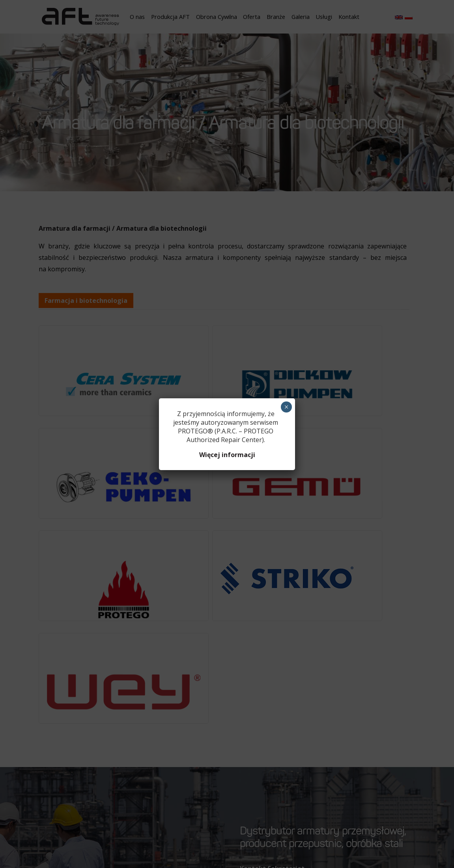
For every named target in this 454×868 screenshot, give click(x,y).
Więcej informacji (227, 455)
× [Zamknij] (287, 407)
